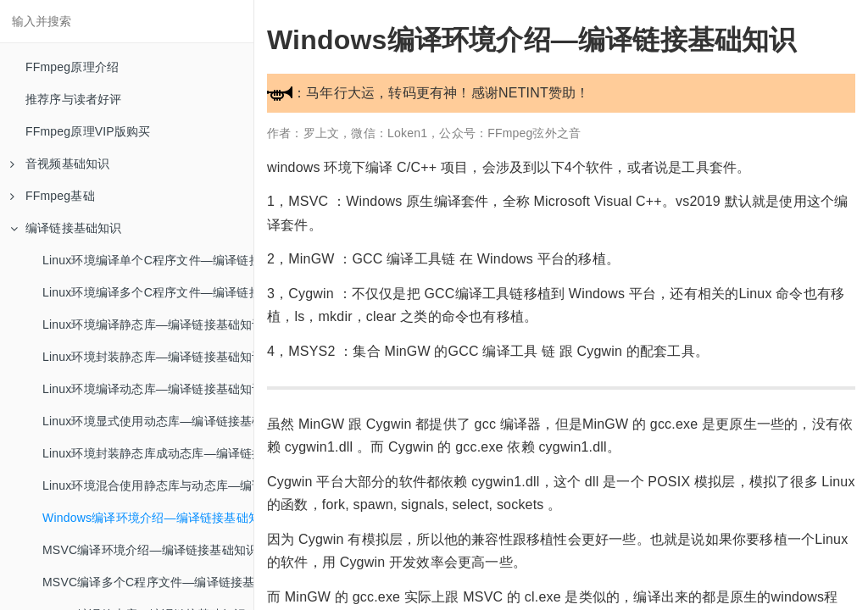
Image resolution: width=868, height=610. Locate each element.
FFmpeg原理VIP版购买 (88, 131)
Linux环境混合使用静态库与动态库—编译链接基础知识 (148, 485)
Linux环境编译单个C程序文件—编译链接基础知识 (148, 260)
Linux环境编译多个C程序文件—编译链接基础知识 (148, 292)
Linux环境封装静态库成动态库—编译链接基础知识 (148, 453)
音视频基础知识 (60, 164)
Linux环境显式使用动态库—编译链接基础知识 (148, 421)
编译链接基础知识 (66, 228)
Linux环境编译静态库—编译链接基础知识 (148, 324)
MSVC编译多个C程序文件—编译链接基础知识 (148, 582)
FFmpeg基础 (53, 196)
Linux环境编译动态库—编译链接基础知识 (148, 389)
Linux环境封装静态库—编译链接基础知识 (148, 357)
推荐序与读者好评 (74, 99)
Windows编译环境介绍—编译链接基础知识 (148, 518)
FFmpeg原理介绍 (72, 67)
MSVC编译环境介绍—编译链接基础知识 (148, 550)
